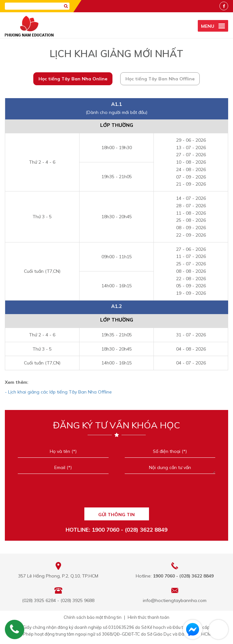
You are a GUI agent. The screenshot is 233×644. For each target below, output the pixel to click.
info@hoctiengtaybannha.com (175, 600)
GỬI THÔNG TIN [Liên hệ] (117, 515)
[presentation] (117, 493)
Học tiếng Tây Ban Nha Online (73, 79)
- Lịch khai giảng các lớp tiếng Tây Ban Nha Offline (58, 392)
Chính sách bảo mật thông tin (93, 617)
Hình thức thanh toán (148, 617)
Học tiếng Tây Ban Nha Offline (160, 79)
